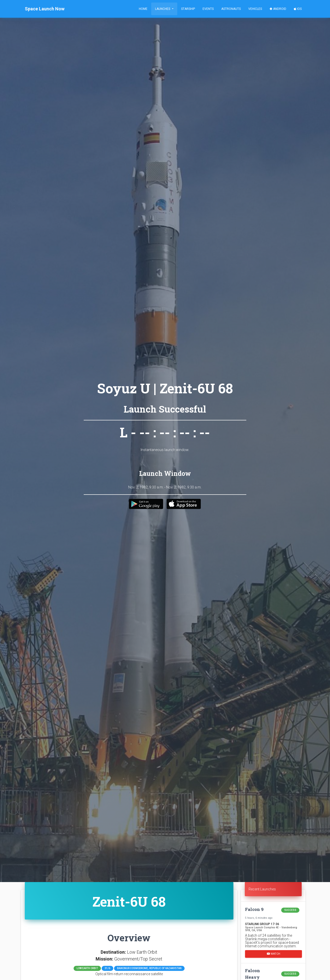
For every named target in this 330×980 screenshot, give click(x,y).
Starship (188, 9)
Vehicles (255, 9)
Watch (273, 954)
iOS (298, 9)
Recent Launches (262, 889)
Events (208, 9)
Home (143, 9)
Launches (163, 9)
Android (278, 9)
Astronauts (231, 9)
